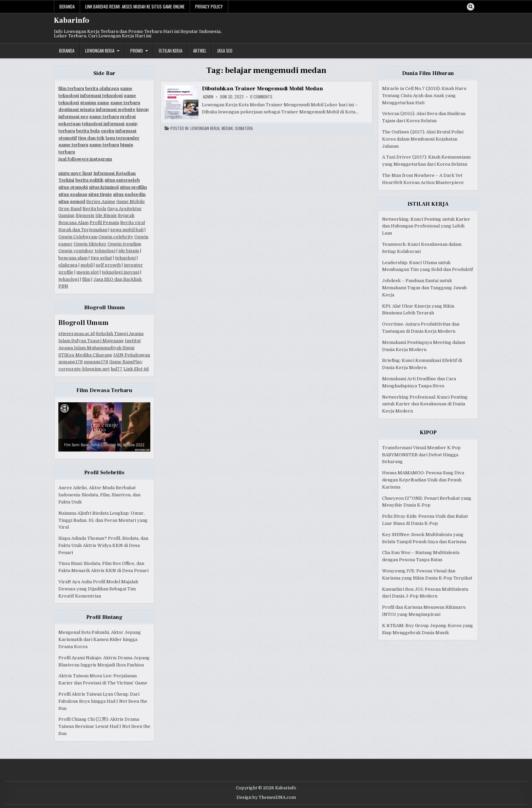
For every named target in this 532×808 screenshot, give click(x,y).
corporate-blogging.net (84, 369)
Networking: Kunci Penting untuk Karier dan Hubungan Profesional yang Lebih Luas (426, 226)
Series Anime (101, 201)
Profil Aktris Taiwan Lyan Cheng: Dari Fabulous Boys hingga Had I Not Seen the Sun (103, 701)
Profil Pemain (104, 223)
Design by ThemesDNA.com (266, 797)
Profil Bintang (104, 617)
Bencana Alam (73, 223)
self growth (108, 265)
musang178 (71, 362)
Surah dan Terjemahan (83, 230)
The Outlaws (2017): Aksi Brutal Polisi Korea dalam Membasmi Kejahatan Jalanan (423, 139)
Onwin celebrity (116, 237)
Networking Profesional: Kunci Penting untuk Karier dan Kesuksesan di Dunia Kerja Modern (425, 404)
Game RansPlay (126, 362)
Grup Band (70, 209)
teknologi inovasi (120, 272)
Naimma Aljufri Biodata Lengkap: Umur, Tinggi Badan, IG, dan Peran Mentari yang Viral (103, 520)
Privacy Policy (209, 6)
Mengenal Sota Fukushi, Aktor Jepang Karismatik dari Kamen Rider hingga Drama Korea (100, 639)
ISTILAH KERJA (428, 204)
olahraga (68, 265)
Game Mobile (131, 201)
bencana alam (73, 258)
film (86, 279)
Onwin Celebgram (78, 237)
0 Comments (261, 97)
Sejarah (126, 215)
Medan (227, 128)
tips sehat (101, 258)
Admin (208, 97)
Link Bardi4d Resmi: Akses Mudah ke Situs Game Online (135, 6)
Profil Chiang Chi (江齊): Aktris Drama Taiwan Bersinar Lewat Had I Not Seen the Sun (104, 726)
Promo (137, 51)
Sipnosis (85, 215)
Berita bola (94, 209)
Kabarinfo (72, 20)
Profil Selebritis (104, 473)
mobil (87, 265)
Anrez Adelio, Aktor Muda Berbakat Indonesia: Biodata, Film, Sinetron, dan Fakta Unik (99, 495)
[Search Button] (471, 7)
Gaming (66, 215)
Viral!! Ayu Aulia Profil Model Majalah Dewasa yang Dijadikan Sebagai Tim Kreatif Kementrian (98, 589)
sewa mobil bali (127, 230)
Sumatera (244, 128)
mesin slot (88, 272)
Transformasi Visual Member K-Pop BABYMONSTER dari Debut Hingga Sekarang (421, 455)
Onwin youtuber (76, 251)
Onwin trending (125, 244)
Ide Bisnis (106, 215)
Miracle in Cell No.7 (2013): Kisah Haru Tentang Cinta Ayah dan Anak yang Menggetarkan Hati (424, 96)
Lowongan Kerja (100, 51)
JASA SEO (225, 51)
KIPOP (428, 433)
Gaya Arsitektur (125, 209)
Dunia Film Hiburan (428, 73)
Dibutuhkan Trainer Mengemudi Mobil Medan (262, 89)
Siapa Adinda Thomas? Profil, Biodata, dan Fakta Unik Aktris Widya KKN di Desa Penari (103, 545)
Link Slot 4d (136, 369)
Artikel (200, 51)
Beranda (67, 6)
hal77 (117, 369)
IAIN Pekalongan (132, 355)
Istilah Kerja (170, 51)
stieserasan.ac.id (77, 334)
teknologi (105, 251)
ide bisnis (129, 251)
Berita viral (132, 223)
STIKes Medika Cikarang (85, 355)
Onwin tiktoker (90, 244)
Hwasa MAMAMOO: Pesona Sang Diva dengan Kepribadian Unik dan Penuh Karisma (423, 480)
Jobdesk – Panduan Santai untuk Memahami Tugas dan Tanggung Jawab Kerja (424, 288)
